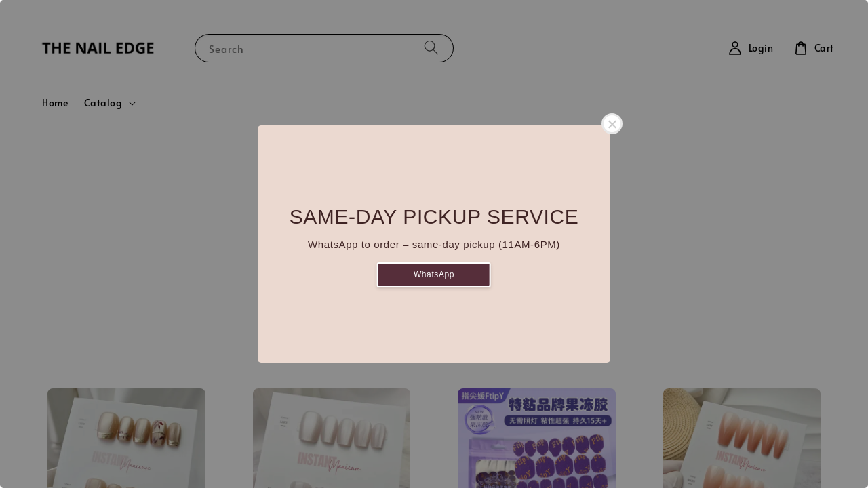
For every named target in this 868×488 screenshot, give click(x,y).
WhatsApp (434, 274)
